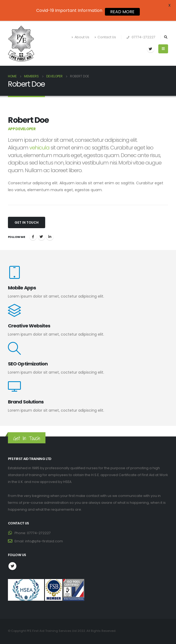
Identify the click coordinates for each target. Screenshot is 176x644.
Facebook (33, 237)
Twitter (41, 237)
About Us (80, 37)
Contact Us (105, 37)
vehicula (39, 148)
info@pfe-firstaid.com (44, 541)
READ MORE (122, 12)
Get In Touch (27, 222)
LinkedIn (50, 237)
